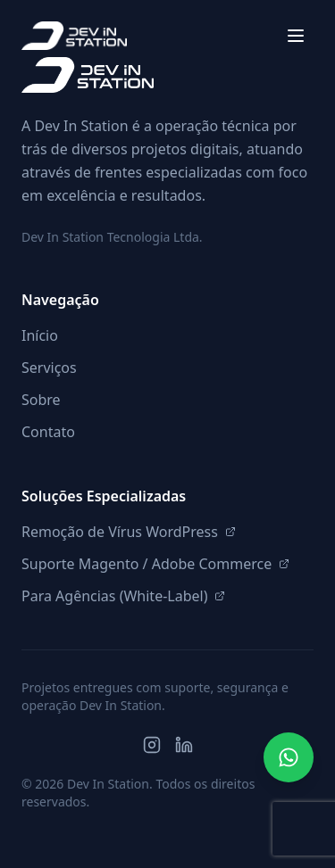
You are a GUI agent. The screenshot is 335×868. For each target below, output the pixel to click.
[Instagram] (152, 745)
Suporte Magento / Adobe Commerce (155, 564)
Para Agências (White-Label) (123, 596)
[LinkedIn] (184, 745)
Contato (48, 432)
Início (40, 335)
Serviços (49, 368)
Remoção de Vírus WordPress (129, 532)
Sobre (41, 400)
